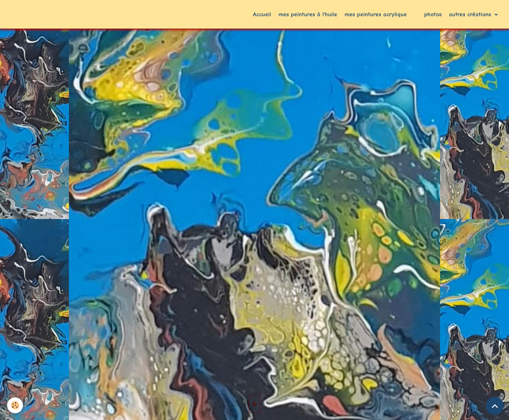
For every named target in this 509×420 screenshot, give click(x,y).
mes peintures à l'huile (308, 14)
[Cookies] (15, 405)
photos (433, 14)
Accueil (262, 14)
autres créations (471, 14)
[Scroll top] (495, 406)
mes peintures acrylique (376, 14)
